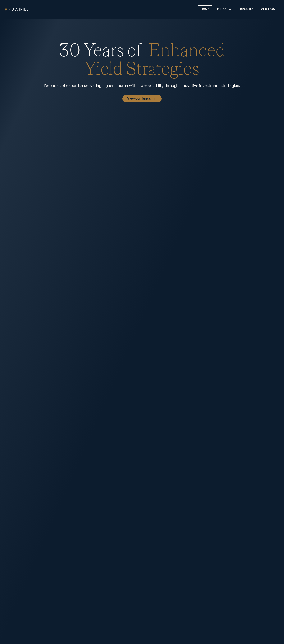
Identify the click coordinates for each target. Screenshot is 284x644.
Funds (222, 9)
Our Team (268, 9)
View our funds (142, 99)
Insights (247, 9)
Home (17, 9)
